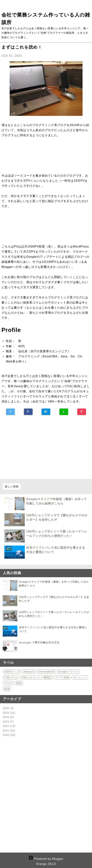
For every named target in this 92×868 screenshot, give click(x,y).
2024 (8, 717)
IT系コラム (11, 677)
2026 (8, 708)
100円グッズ (12, 672)
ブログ (8, 683)
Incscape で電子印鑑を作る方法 (39, 642)
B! (46, 412)
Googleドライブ (68, 672)
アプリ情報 (62, 677)
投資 (7, 689)
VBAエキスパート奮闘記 (37, 677)
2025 (9, 713)
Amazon (29, 672)
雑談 (19, 683)
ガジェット (80, 677)
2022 (9, 726)
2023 (8, 722)
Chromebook (46, 672)
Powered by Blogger (46, 859)
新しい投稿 (12, 486)
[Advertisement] (46, 448)
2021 (9, 731)
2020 (9, 735)
